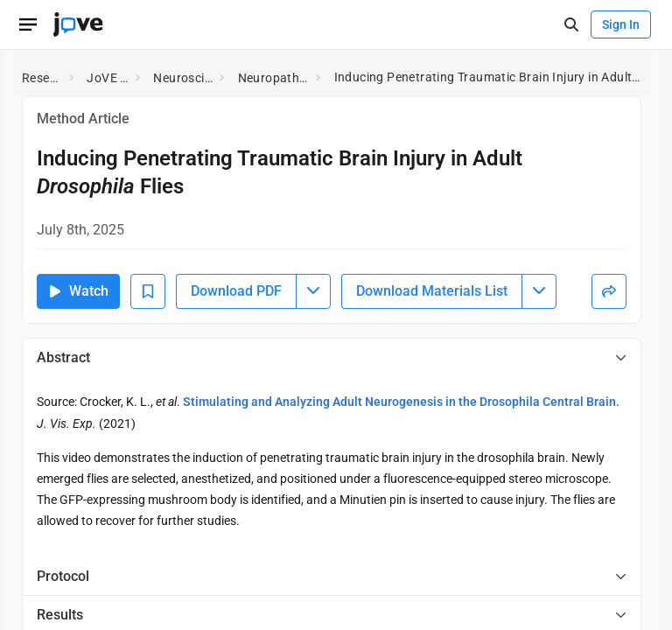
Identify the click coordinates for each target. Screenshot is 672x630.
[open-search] (571, 25)
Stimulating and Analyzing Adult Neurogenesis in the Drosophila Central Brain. (401, 402)
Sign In (621, 24)
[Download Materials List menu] (539, 291)
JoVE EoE (108, 78)
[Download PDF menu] (313, 291)
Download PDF (236, 291)
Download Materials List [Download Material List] (432, 291)
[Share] (609, 291)
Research (42, 78)
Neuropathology (274, 78)
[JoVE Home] (78, 24)
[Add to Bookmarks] (148, 291)
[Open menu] (28, 24)
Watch (78, 291)
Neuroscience (183, 78)
